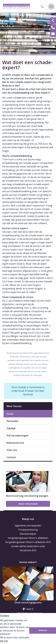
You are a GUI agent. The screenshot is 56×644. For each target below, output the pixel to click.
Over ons (12, 450)
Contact (11, 457)
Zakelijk (11, 428)
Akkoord (43, 640)
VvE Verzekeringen (17, 436)
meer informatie (28, 504)
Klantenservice (15, 443)
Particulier (13, 421)
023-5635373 (28, 619)
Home (10, 414)
